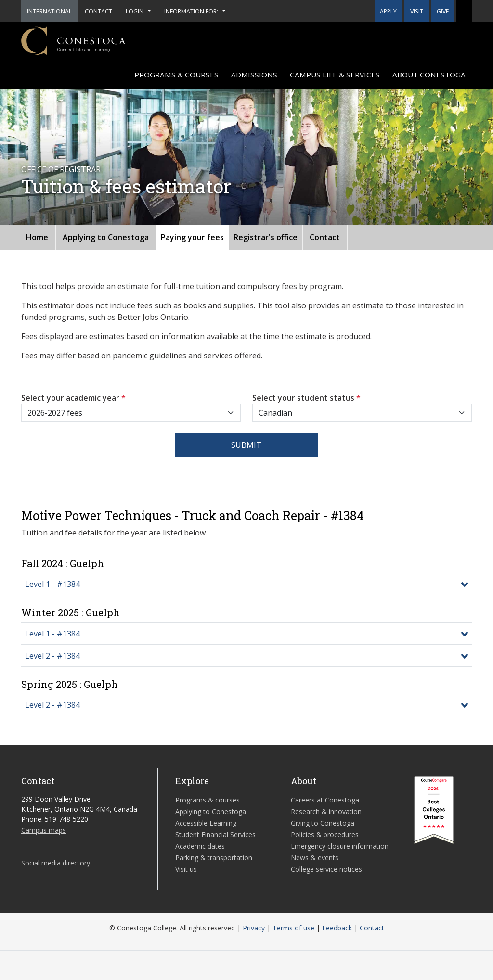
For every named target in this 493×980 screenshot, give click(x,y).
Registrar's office (266, 237)
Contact (325, 237)
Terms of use (293, 928)
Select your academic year (73, 398)
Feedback (337, 928)
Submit (246, 445)
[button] (464, 11)
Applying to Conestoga (106, 237)
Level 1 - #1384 (52, 584)
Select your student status (306, 398)
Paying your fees (192, 237)
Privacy (254, 928)
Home (37, 237)
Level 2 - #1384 (52, 656)
